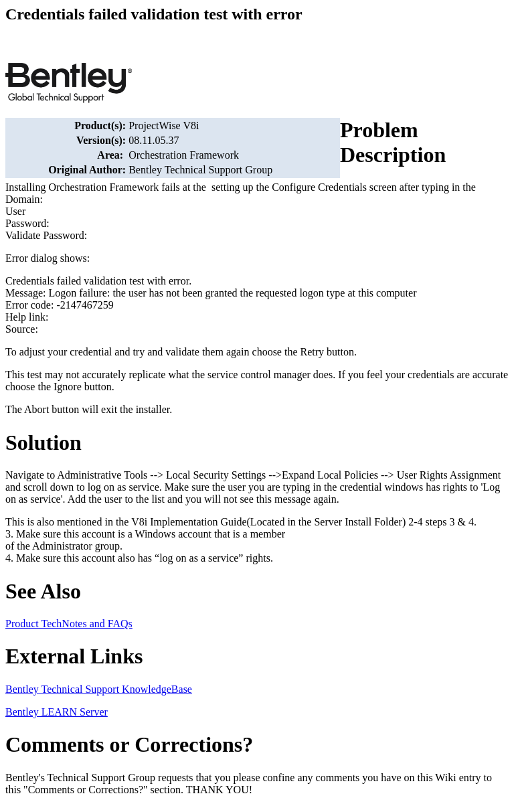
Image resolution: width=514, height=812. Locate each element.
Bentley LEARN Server (57, 712)
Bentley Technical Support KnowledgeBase (99, 689)
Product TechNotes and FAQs (69, 624)
